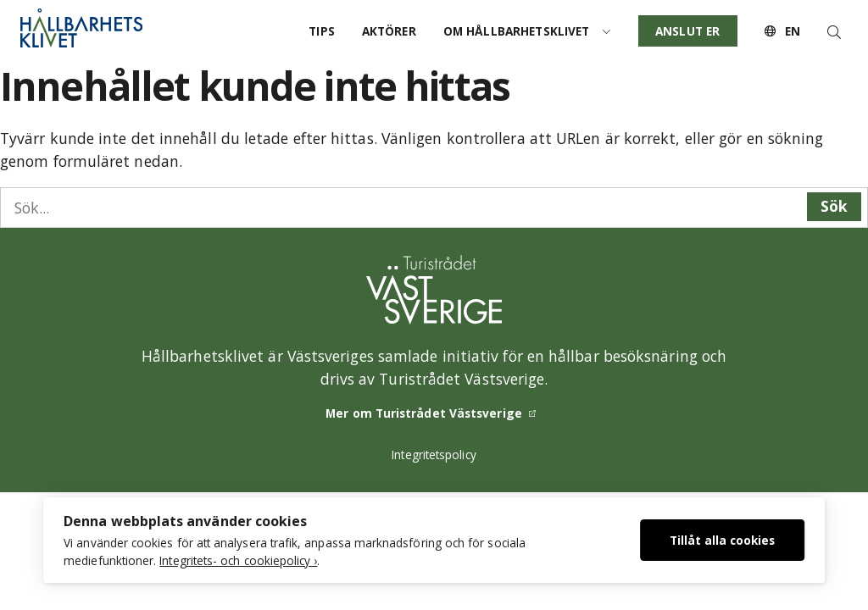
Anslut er (687, 31)
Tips (322, 31)
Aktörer (389, 31)
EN (782, 31)
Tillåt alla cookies (722, 540)
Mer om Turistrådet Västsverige (424, 413)
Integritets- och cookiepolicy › (238, 560)
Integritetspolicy (434, 455)
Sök (834, 206)
